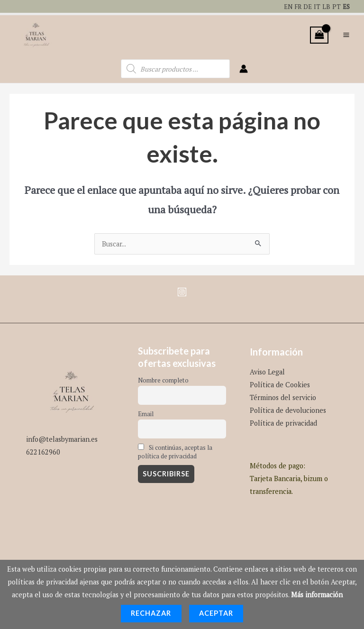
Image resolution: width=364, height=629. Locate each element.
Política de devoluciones (288, 408)
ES (346, 6)
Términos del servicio (283, 395)
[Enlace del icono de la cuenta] (244, 67)
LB (325, 6)
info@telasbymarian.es (62, 437)
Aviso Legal (267, 369)
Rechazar (151, 613)
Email (146, 412)
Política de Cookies (280, 382)
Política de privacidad (283, 421)
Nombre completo (163, 378)
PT (336, 6)
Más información (317, 595)
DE (306, 6)
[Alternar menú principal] (346, 34)
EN (285, 6)
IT (316, 6)
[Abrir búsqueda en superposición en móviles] (175, 67)
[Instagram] (182, 290)
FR (296, 6)
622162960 (43, 450)
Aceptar (216, 613)
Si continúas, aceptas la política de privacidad (175, 449)
